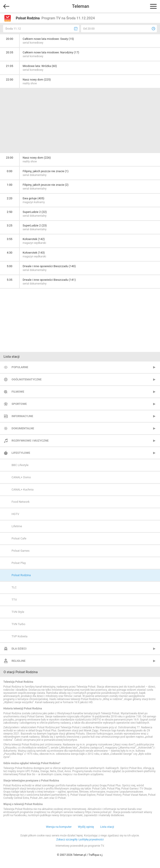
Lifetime (17, 526)
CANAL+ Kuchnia (23, 490)
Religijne (19, 661)
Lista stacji (107, 827)
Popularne (20, 367)
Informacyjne (22, 416)
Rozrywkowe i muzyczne (30, 441)
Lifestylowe (21, 453)
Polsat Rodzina (21, 575)
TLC (14, 587)
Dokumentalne (23, 428)
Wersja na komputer (59, 827)
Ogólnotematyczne (27, 379)
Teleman (80, 6)
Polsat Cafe (19, 538)
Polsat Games (21, 551)
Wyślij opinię (86, 827)
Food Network (21, 502)
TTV (14, 600)
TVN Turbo (18, 624)
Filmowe (18, 392)
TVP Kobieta (20, 636)
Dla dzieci (19, 649)
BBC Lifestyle (20, 465)
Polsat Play (19, 563)
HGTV (15, 514)
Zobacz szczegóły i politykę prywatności (80, 840)
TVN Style (18, 612)
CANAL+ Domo (21, 477)
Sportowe (19, 404)
